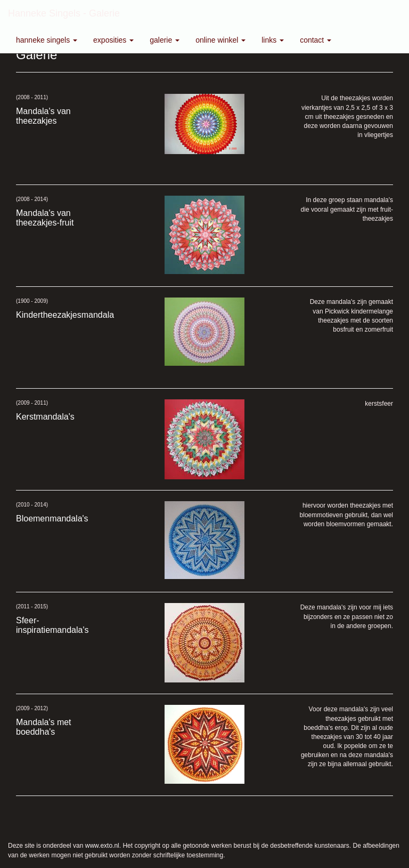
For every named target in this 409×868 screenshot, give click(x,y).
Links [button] (273, 40)
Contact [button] (316, 40)
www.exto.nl (102, 846)
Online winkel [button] (220, 40)
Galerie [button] (165, 40)
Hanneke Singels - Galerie (64, 13)
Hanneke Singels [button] (47, 40)
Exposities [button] (113, 40)
